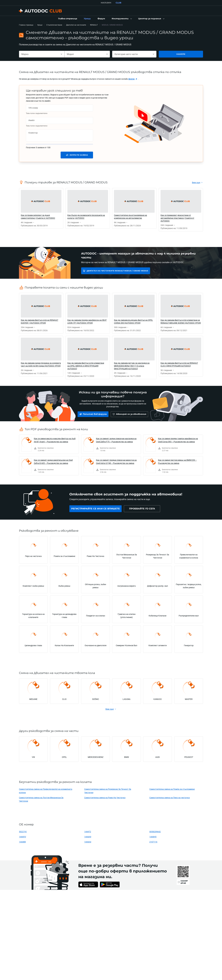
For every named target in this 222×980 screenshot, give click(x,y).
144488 (22, 842)
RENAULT (94, 25)
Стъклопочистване (54, 25)
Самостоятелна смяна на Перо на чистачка (170, 798)
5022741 (23, 832)
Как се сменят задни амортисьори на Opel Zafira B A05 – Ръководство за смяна (53, 462)
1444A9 (88, 837)
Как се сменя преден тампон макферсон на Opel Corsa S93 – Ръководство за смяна (178, 440)
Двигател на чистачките (76, 25)
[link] (68, 19)
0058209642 (155, 832)
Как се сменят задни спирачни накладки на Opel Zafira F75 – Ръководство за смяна (116, 440)
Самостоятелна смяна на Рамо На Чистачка (105, 798)
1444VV (23, 837)
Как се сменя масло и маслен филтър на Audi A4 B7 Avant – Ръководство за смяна (55, 440)
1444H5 (153, 837)
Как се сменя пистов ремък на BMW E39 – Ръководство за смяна (177, 462)
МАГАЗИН (106, 3)
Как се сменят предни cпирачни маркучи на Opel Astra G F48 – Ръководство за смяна (116, 462)
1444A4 (88, 842)
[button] (122, 19)
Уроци (40, 25)
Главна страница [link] (26, 25)
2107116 (153, 842)
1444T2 (88, 832)
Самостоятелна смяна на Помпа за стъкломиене (172, 789)
